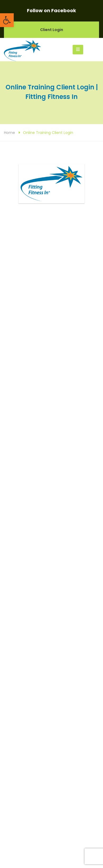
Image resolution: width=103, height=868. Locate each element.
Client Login (52, 30)
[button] (7, 20)
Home (10, 133)
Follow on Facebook (51, 10)
